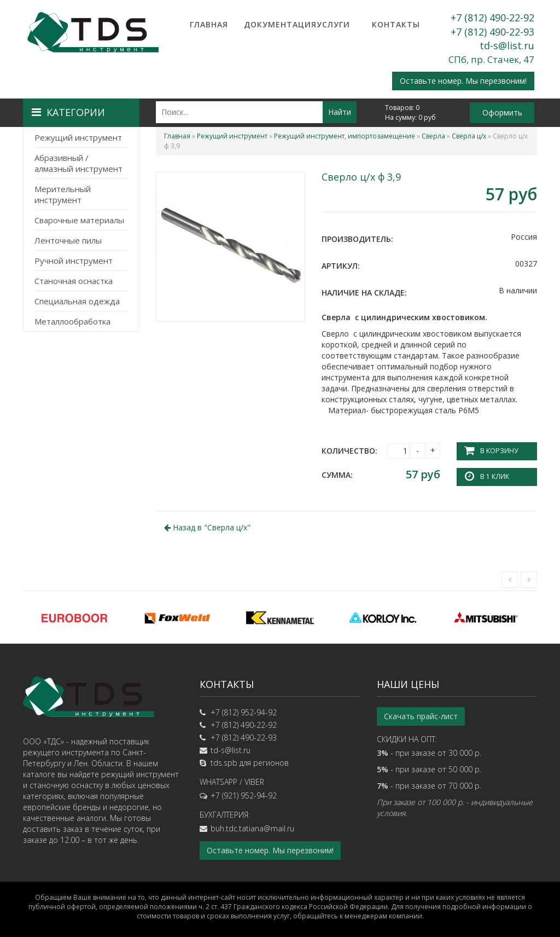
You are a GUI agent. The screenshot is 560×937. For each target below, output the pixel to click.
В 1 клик (494, 476)
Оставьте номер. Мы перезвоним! (463, 81)
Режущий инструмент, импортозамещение (345, 136)
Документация (271, 24)
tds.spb (224, 762)
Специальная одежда (77, 301)
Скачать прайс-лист (421, 716)
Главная (209, 24)
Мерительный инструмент (63, 194)
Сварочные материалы (79, 220)
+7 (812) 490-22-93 (492, 32)
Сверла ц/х (469, 136)
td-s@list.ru (507, 45)
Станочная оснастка (74, 281)
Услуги (333, 24)
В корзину (499, 451)
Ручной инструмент (74, 261)
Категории (68, 112)
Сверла (433, 136)
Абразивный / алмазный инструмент (78, 163)
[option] (74, 617)
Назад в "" (207, 527)
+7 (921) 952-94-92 (244, 795)
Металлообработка (72, 321)
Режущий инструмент (78, 137)
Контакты (396, 24)
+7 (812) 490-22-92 (492, 18)
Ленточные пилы (68, 240)
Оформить (502, 112)
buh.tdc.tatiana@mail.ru (252, 828)
